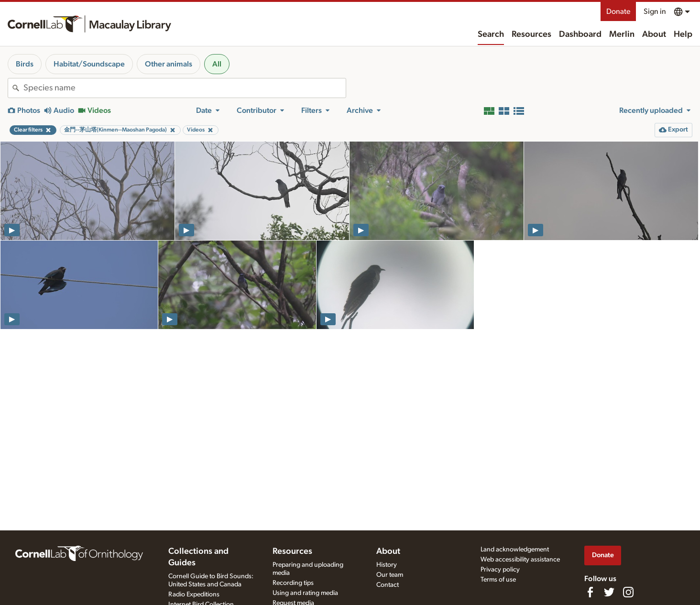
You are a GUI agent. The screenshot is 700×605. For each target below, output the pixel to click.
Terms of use (498, 580)
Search (491, 34)
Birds (25, 64)
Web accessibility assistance (520, 560)
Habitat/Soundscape (89, 64)
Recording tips (293, 583)
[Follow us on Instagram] (628, 592)
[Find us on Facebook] (590, 592)
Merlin (622, 34)
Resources (531, 34)
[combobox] (185, 88)
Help (683, 34)
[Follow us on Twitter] (609, 592)
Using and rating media (305, 593)
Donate (618, 11)
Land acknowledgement (515, 550)
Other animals (169, 64)
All (217, 64)
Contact (388, 585)
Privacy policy (500, 570)
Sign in (655, 11)
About (654, 34)
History (387, 565)
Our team (390, 575)
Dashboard (580, 34)
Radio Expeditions (194, 594)
